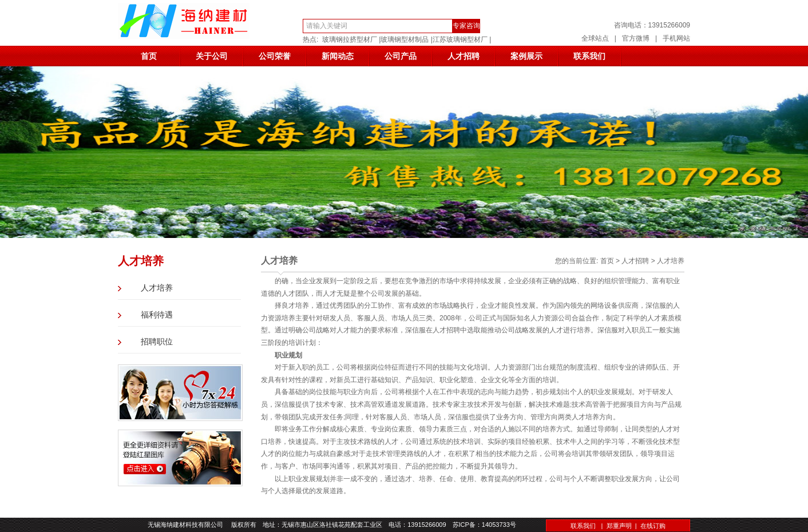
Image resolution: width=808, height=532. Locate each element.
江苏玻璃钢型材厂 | (462, 39)
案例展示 (526, 56)
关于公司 (212, 56)
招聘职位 (157, 342)
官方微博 (636, 38)
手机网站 (676, 38)
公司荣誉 (275, 56)
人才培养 (157, 288)
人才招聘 (464, 56)
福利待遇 (157, 315)
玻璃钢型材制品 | (406, 39)
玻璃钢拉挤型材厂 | (351, 39)
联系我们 (589, 56)
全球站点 (595, 38)
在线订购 (653, 526)
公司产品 (401, 56)
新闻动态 (338, 56)
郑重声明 (619, 526)
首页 (149, 56)
